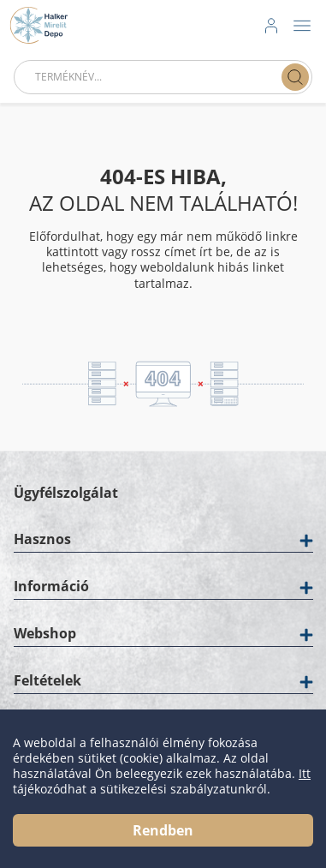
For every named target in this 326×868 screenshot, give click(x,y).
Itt (305, 774)
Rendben (163, 830)
